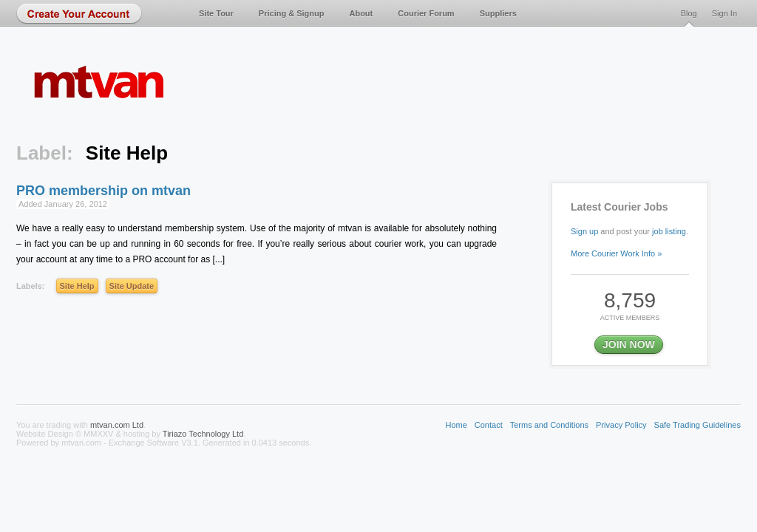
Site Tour (216, 13)
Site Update (132, 286)
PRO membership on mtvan (103, 191)
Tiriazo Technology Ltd (203, 434)
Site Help (77, 286)
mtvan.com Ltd (117, 425)
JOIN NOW (629, 344)
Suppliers (498, 13)
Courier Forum (426, 13)
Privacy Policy (621, 425)
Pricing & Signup (292, 13)
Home (456, 425)
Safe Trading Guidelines (697, 425)
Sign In (724, 13)
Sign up (584, 231)
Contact (489, 425)
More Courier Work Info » (616, 253)
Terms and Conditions (549, 425)
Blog (689, 13)
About (361, 13)
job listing (669, 231)
